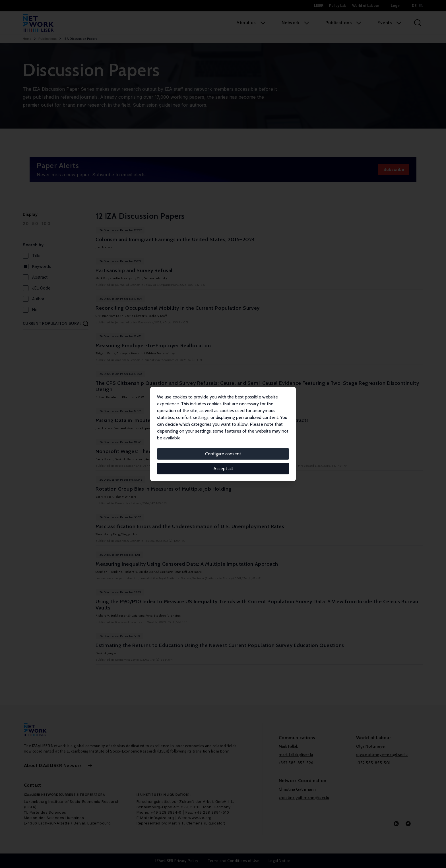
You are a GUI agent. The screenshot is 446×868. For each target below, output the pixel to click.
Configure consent (223, 454)
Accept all (223, 469)
